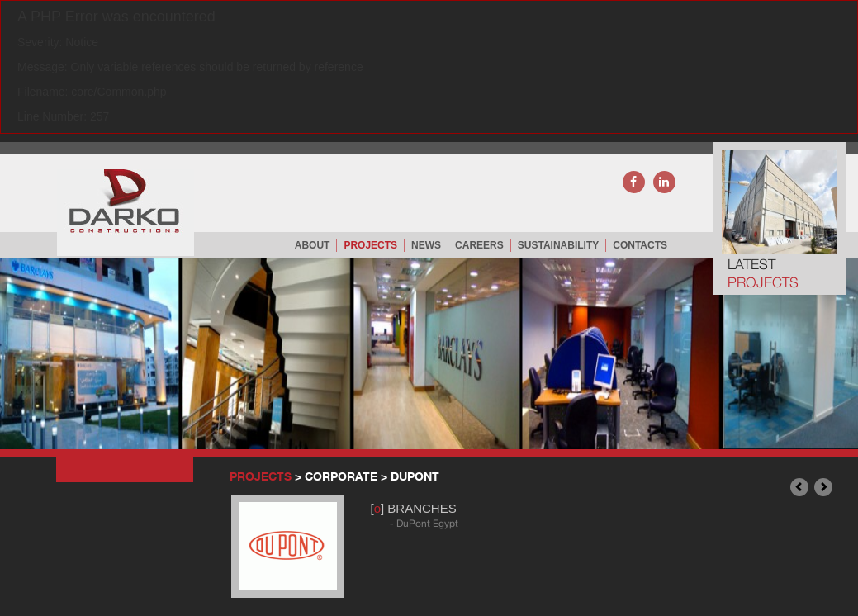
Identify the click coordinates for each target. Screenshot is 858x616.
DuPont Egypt (427, 524)
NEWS (426, 245)
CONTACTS (640, 245)
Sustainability (558, 245)
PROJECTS (370, 245)
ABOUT (313, 245)
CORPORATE (343, 476)
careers (479, 245)
